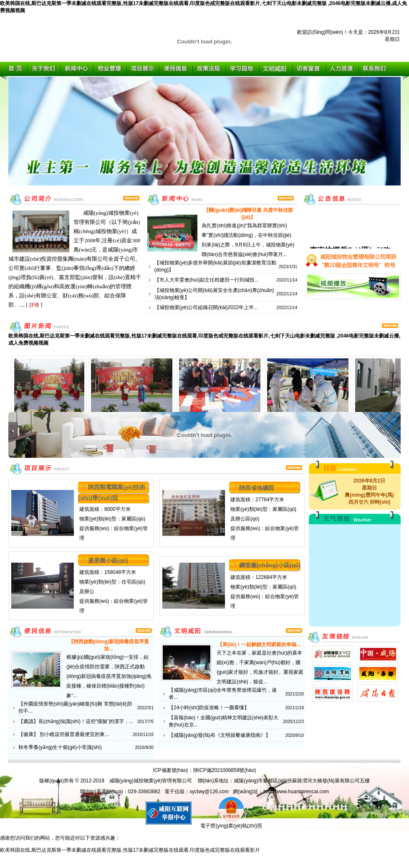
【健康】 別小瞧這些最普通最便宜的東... (64, 734)
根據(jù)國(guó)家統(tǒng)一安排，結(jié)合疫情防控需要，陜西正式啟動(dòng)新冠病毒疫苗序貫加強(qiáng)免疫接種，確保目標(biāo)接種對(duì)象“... (109, 676)
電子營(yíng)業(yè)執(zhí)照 (231, 823)
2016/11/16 (143, 735)
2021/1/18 (295, 708)
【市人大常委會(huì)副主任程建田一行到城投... (207, 280)
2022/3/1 (145, 708)
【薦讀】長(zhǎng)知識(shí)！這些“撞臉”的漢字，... (76, 721)
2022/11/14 (287, 280)
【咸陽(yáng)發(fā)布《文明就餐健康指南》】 (220, 735)
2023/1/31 (288, 267)
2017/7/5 (145, 722)
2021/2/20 (295, 694)
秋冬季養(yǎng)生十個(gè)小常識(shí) (60, 747)
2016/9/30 (145, 747)
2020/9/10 (295, 735)
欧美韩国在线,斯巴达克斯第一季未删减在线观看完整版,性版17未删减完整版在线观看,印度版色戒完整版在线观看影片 (130, 850)
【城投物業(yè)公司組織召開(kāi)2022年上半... (206, 307)
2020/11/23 (293, 722)
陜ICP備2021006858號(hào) (225, 770)
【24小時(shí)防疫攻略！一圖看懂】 (209, 708)
